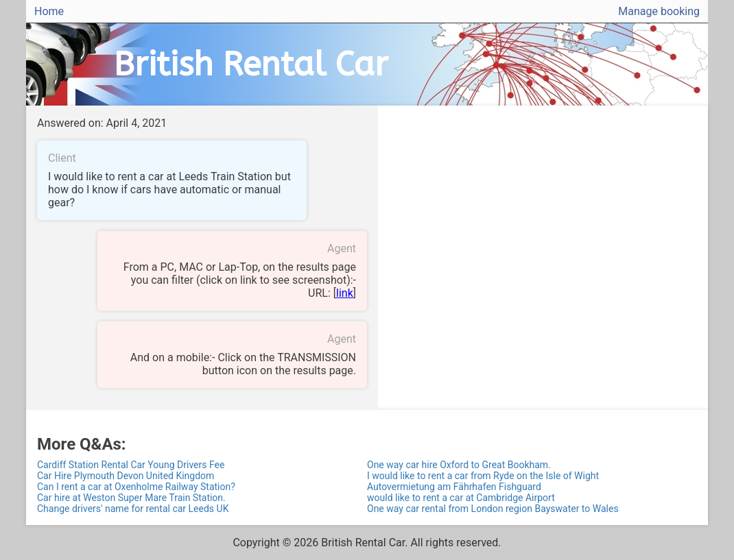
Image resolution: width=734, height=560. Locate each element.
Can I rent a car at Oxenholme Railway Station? (136, 487)
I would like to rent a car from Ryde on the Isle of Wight (483, 476)
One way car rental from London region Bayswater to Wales (493, 509)
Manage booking (659, 11)
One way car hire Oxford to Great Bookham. (459, 465)
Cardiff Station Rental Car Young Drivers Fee (131, 465)
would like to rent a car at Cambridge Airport (461, 498)
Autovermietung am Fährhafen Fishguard (454, 487)
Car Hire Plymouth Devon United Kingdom (126, 476)
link (345, 293)
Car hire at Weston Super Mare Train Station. (131, 498)
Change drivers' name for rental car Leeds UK (133, 509)
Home (49, 11)
